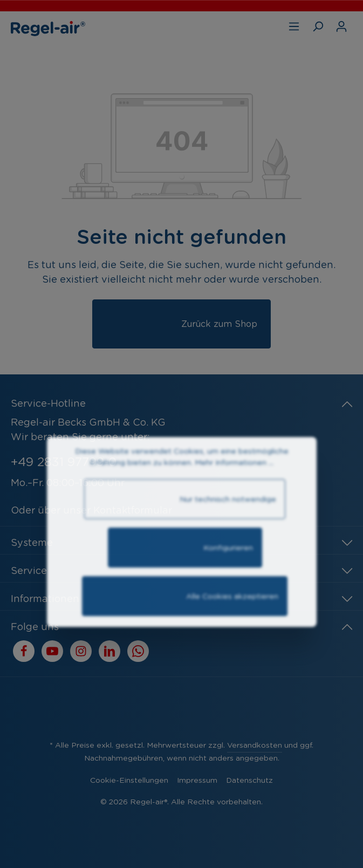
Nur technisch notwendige (185, 528)
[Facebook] (24, 651)
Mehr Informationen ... (234, 487)
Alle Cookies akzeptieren (185, 625)
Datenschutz (249, 780)
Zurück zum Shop (181, 329)
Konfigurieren (185, 577)
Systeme (32, 542)
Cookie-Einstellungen (129, 780)
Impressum (197, 780)
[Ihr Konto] (341, 26)
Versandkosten (255, 745)
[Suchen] (318, 26)
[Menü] (294, 26)
